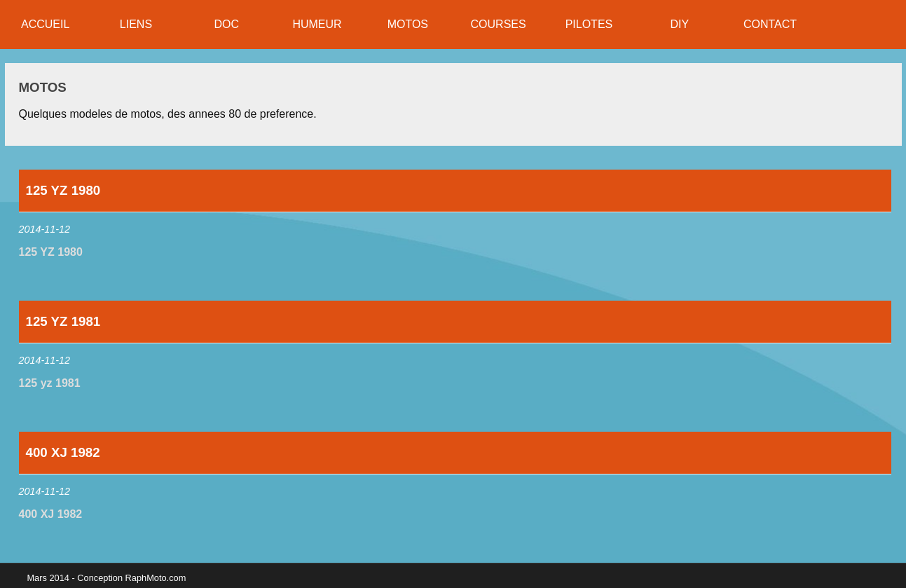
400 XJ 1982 (51, 514)
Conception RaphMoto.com (131, 578)
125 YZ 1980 (51, 252)
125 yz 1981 (50, 383)
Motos (43, 87)
